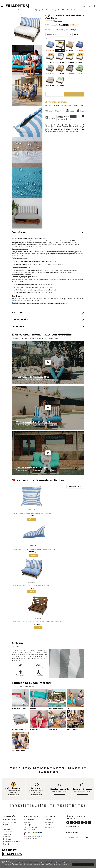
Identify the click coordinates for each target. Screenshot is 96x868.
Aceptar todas (74, 865)
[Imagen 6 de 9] (39, 719)
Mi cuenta (48, 820)
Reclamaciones (7, 829)
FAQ (4, 827)
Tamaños (18, 312)
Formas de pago (8, 832)
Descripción (19, 232)
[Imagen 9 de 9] (21, 741)
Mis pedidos (49, 823)
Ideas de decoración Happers (12, 842)
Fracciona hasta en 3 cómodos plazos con (61, 30)
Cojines (33, 708)
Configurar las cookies (12, 866)
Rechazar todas (88, 865)
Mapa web (6, 844)
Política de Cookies (13, 864)
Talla (76, 34)
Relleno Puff (6, 837)
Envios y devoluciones (9, 820)
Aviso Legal (27, 825)
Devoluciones (7, 834)
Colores (48, 39)
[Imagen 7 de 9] (57, 719)
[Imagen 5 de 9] (21, 719)
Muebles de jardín (56, 708)
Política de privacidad (30, 828)
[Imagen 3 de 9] (57, 698)
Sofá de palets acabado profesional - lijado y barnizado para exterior (38, 622)
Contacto (27, 823)
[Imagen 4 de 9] (76, 698)
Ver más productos (75, 486)
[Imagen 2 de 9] (39, 698)
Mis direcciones (50, 828)
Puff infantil (35, 730)
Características (21, 320)
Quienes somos (29, 820)
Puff (69, 708)
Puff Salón (53, 730)
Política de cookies (30, 830)
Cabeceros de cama (19, 708)
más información (14, 795)
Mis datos (48, 825)
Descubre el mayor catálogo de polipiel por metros (33, 838)
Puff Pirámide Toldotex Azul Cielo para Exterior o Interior (34, 549)
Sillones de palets (19, 730)
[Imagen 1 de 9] (21, 698)
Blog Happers (7, 839)
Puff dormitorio (18, 751)
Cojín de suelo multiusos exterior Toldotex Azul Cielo (32, 586)
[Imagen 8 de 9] (76, 719)
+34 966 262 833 (74, 827)
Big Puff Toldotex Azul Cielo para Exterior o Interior (32, 513)
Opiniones (58, 21)
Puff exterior (72, 730)
